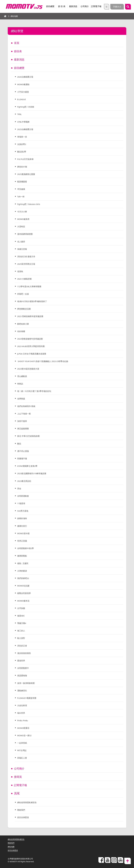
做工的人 (22, 631)
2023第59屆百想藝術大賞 (29, 369)
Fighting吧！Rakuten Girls (30, 204)
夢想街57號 (23, 167)
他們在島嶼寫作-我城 (27, 406)
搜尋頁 (18, 777)
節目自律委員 (24, 817)
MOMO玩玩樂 (24, 586)
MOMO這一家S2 (25, 735)
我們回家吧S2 (24, 578)
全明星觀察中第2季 (26, 548)
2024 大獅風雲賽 (25, 279)
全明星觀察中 (24, 668)
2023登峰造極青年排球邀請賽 (31, 339)
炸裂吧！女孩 (24, 294)
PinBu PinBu (23, 720)
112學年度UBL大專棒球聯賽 (30, 286)
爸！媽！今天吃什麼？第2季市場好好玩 (35, 391)
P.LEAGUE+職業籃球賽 (28, 698)
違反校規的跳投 (25, 653)
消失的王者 (23, 646)
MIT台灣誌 (22, 750)
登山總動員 (23, 376)
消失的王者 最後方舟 (27, 256)
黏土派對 (22, 638)
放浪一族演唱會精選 (27, 683)
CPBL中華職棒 (24, 122)
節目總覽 (50, 6)
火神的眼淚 (23, 571)
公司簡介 (85, 6)
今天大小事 (23, 212)
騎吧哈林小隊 (24, 324)
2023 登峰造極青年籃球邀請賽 (31, 316)
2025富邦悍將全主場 (27, 264)
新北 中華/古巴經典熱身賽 (29, 436)
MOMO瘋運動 (24, 84)
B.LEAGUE (22, 99)
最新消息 (73, 6)
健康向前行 (23, 526)
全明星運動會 (24, 496)
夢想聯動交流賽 (25, 309)
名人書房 (22, 242)
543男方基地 (23, 511)
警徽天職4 (22, 623)
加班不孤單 (23, 421)
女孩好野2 (22, 144)
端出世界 (22, 713)
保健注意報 (23, 249)
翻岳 (19, 444)
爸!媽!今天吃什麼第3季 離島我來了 (33, 301)
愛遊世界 (22, 661)
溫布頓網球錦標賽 (26, 234)
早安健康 (22, 189)
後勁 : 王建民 (23, 563)
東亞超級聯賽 (24, 429)
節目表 (18, 51)
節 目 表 (62, 6)
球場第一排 (23, 137)
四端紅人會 (23, 758)
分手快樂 (22, 608)
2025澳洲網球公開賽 (27, 174)
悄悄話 (20, 384)
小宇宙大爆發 (24, 92)
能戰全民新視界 (25, 593)
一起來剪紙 (23, 743)
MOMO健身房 (24, 219)
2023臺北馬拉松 (25, 481)
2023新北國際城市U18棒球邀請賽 (33, 473)
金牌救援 (22, 399)
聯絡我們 (22, 810)
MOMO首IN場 (24, 533)
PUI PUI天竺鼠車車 (26, 159)
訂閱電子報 (96, 6)
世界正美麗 (23, 541)
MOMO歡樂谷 (24, 728)
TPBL (20, 114)
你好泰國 (22, 331)
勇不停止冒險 (24, 451)
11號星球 (22, 503)
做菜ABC (21, 616)
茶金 (19, 488)
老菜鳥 (20, 271)
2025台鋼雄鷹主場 (26, 129)
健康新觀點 (23, 556)
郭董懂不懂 (23, 459)
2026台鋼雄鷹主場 (26, 77)
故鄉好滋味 (23, 518)
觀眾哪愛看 (23, 182)
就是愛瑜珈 (23, 675)
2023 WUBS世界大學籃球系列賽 (32, 346)
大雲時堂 (22, 226)
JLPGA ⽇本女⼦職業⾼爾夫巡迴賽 (33, 354)
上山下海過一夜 (25, 414)
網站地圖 (11, 847)
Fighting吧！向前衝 (27, 107)
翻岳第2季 (22, 152)
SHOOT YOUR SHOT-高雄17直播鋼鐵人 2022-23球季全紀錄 (45, 361)
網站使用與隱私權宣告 (28, 802)
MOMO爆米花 (24, 601)
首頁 (17, 43)
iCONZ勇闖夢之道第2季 (28, 466)
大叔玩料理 (23, 705)
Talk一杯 (21, 197)
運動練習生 (23, 691)
